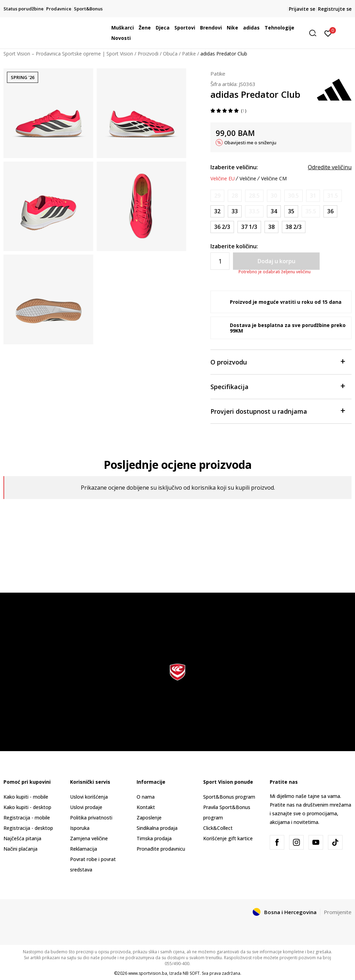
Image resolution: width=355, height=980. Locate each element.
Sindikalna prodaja (157, 828)
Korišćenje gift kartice (228, 838)
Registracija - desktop (28, 828)
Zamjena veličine (89, 838)
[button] (315, 33)
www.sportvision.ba (148, 973)
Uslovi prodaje (86, 807)
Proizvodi (148, 54)
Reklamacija (84, 849)
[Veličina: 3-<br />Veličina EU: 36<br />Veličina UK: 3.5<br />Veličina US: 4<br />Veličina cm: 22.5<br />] (330, 211)
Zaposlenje (149, 818)
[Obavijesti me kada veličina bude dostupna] (217, 196)
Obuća (170, 54)
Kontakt (146, 807)
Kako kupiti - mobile (26, 797)
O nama (146, 797)
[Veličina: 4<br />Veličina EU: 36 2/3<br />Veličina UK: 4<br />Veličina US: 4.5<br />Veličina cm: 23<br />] (222, 227)
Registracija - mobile (27, 818)
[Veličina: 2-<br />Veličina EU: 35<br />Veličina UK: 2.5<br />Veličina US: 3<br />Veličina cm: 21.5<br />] (291, 211)
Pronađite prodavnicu (161, 849)
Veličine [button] (248, 179)
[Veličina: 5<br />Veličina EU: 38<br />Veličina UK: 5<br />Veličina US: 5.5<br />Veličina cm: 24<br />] (271, 227)
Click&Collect (218, 828)
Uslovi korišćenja (89, 797)
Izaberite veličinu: (234, 167)
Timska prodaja (154, 838)
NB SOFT (191, 973)
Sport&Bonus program (229, 797)
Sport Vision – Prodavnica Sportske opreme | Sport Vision (68, 54)
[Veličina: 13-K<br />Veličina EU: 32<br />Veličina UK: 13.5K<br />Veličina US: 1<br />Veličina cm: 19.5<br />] (217, 211)
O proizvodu (278, 362)
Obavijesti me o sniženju (250, 143)
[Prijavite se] (328, 33)
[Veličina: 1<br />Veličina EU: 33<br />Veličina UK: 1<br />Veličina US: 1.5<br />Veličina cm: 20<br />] (235, 211)
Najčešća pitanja (22, 838)
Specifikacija (278, 386)
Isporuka (80, 828)
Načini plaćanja (20, 849)
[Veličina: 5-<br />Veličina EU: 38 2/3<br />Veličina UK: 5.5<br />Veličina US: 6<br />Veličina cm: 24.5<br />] (294, 227)
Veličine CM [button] (274, 179)
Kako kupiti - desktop (27, 807)
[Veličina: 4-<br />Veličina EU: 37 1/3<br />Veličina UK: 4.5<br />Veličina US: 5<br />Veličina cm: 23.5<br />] (249, 227)
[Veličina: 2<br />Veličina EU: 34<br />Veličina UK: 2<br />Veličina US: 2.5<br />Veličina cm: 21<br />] (274, 211)
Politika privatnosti (91, 818)
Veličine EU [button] (223, 179)
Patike (189, 54)
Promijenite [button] (338, 912)
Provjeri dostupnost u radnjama (278, 411)
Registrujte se (335, 9)
